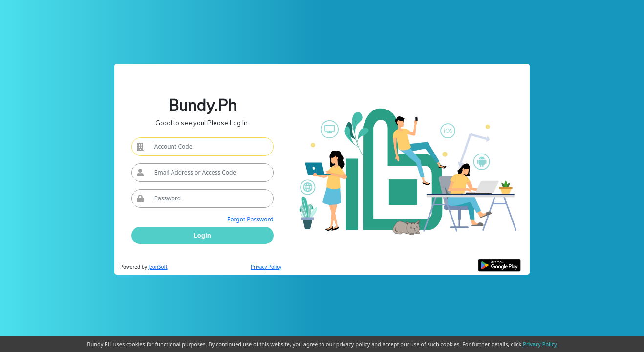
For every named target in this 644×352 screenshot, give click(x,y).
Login (203, 235)
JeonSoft (158, 267)
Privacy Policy (266, 267)
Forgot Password (250, 219)
